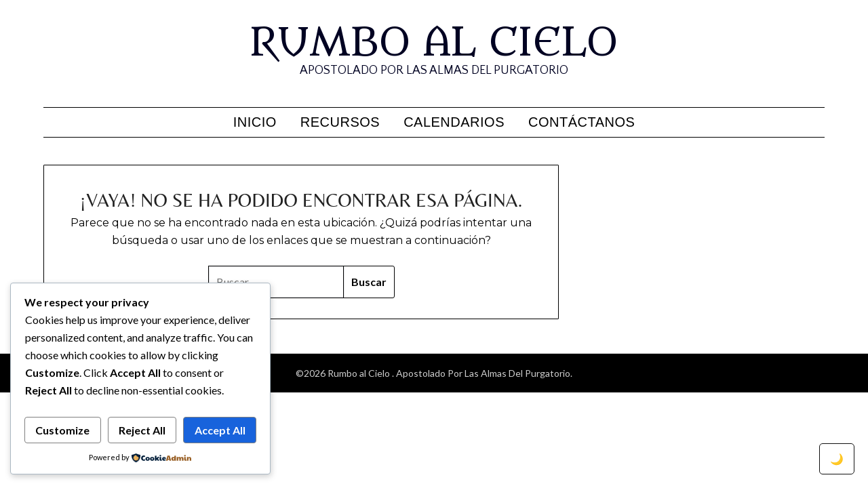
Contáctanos (581, 122)
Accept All (220, 430)
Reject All (142, 430)
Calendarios (454, 122)
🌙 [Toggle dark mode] (837, 459)
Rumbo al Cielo (434, 43)
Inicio (255, 122)
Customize (62, 430)
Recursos (340, 122)
